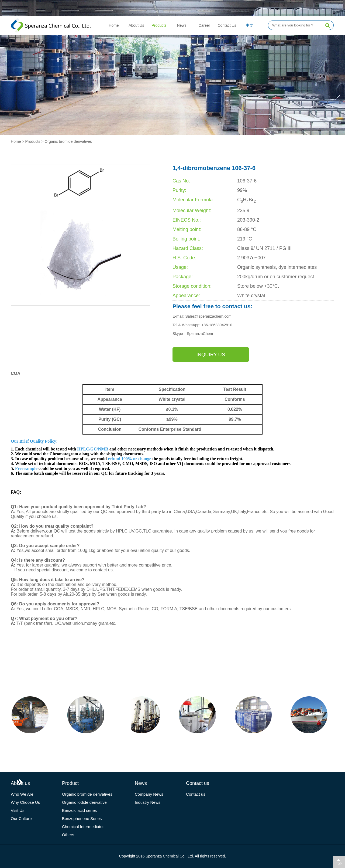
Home (114, 25)
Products (159, 25)
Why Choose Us (25, 802)
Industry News (148, 802)
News (182, 25)
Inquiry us (193, 354)
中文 (250, 25)
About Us (136, 25)
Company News (149, 794)
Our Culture (21, 818)
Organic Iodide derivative (84, 802)
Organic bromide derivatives (68, 141)
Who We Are (22, 794)
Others (68, 835)
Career (204, 25)
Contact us (198, 783)
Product (70, 783)
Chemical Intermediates (83, 827)
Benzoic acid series (79, 810)
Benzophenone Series (82, 818)
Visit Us (18, 810)
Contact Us (227, 25)
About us (20, 783)
